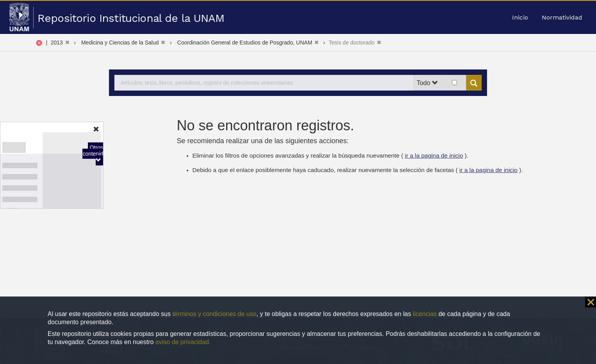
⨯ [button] (591, 302)
